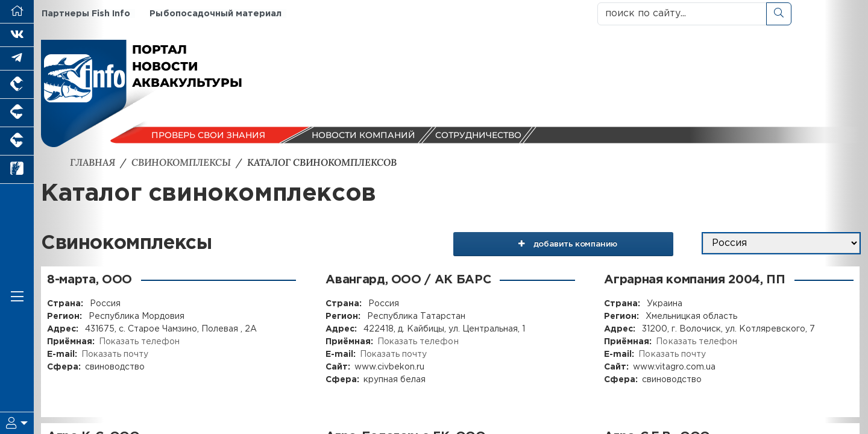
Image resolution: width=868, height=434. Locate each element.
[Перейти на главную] (17, 12)
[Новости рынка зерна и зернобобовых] (17, 170)
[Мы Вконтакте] (17, 35)
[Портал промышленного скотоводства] (17, 141)
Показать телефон (139, 341)
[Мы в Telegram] (17, 59)
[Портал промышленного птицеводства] (17, 85)
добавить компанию (574, 243)
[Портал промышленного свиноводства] (17, 113)
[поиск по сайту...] (682, 14)
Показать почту (115, 354)
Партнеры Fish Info (85, 14)
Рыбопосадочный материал (215, 14)
